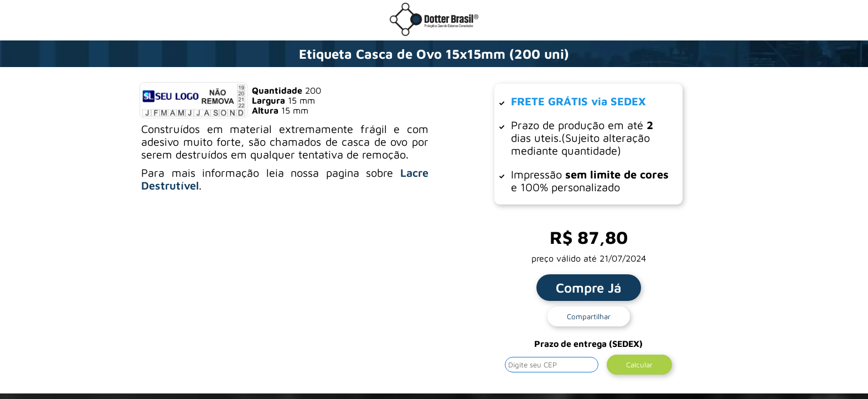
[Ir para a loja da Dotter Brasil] (434, 33)
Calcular (639, 365)
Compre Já (589, 288)
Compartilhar (589, 316)
